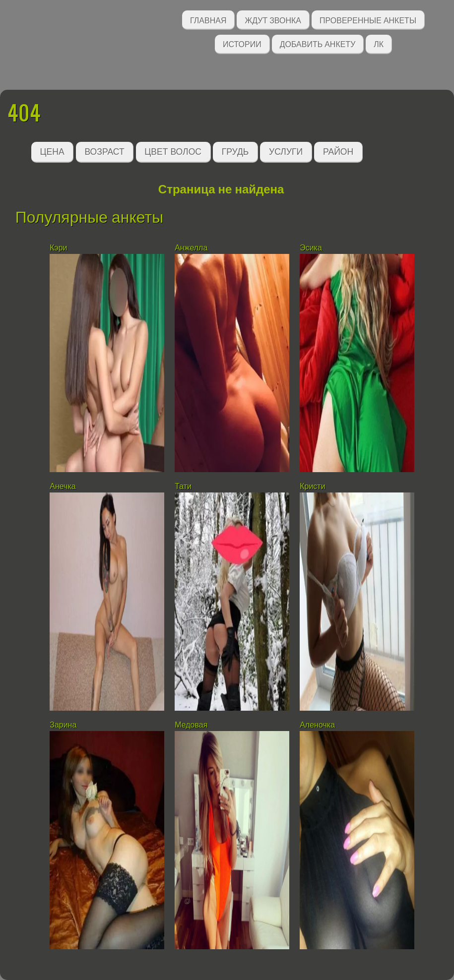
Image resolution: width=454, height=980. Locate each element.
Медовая (191, 725)
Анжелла (191, 248)
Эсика (311, 248)
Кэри (58, 248)
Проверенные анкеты (368, 20)
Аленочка (317, 725)
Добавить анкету (318, 43)
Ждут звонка (273, 20)
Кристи (312, 486)
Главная (208, 20)
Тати (183, 486)
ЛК (379, 43)
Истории (242, 43)
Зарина (63, 725)
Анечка (63, 486)
